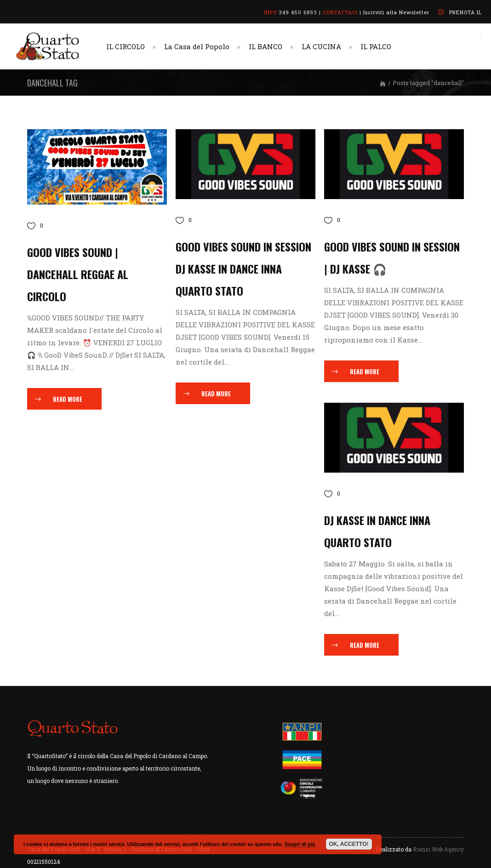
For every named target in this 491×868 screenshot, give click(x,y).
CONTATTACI (340, 12)
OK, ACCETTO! (349, 844)
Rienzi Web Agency (438, 849)
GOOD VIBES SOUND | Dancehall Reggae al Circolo (78, 274)
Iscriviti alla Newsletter (396, 12)
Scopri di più (300, 844)
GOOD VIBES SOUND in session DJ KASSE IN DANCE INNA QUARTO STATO (243, 268)
